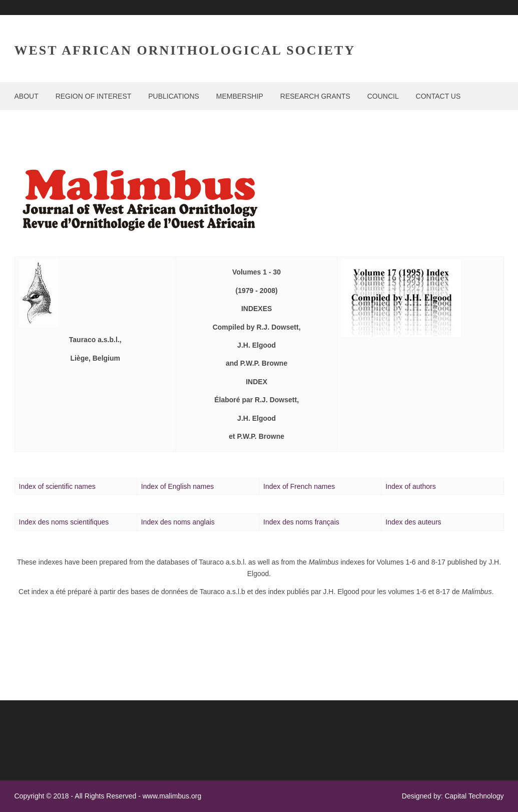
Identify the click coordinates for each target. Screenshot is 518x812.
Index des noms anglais (178, 522)
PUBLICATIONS (174, 96)
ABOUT (27, 96)
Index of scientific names (57, 486)
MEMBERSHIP (240, 96)
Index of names (299, 486)
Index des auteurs (413, 522)
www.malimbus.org (172, 796)
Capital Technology (474, 796)
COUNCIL (383, 96)
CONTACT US (438, 96)
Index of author (410, 486)
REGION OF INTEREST (94, 96)
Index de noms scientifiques (64, 522)
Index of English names (178, 486)
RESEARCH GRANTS (315, 96)
